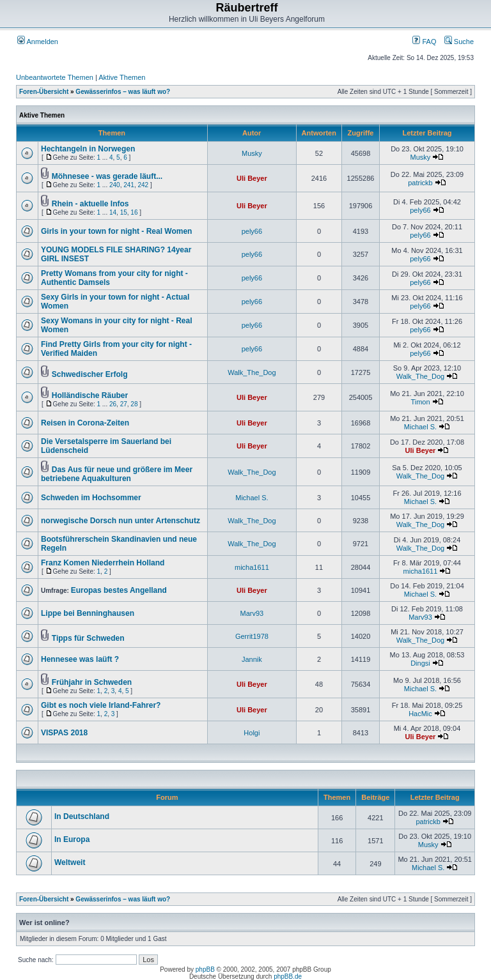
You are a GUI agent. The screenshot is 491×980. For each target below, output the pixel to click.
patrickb (420, 183)
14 (113, 212)
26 (113, 404)
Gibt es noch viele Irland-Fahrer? (101, 705)
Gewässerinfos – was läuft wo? (123, 92)
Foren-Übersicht (44, 92)
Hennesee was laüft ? (80, 659)
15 (124, 212)
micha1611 (252, 567)
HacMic (420, 714)
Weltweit (70, 862)
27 (124, 404)
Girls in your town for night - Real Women (116, 231)
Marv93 (252, 613)
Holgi (252, 733)
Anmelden (38, 42)
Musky (252, 153)
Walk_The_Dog (252, 372)
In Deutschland (82, 816)
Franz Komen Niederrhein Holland (103, 563)
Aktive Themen (122, 77)
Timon (420, 402)
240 (115, 185)
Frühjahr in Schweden (92, 682)
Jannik (252, 659)
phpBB (205, 969)
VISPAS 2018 (64, 733)
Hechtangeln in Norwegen (88, 149)
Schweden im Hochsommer (91, 498)
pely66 (420, 210)
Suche (459, 42)
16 (134, 212)
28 (134, 404)
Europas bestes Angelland (119, 590)
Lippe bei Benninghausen (88, 613)
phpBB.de (288, 976)
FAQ (424, 42)
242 (143, 185)
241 (129, 185)
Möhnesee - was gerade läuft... (107, 176)
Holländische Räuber (90, 395)
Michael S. (420, 427)
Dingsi (420, 663)
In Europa (72, 839)
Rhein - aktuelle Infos (90, 204)
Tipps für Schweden (88, 638)
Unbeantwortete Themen (55, 77)
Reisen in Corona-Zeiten (85, 423)
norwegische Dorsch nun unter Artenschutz (121, 521)
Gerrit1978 (252, 636)
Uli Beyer (252, 178)
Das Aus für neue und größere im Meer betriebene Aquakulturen (117, 474)
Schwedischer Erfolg (90, 374)
